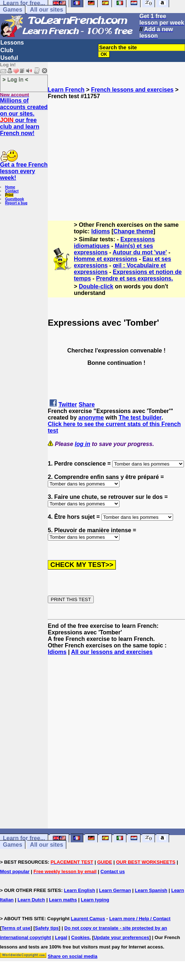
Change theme (133, 231)
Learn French (66, 90)
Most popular (15, 871)
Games (12, 10)
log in (83, 444)
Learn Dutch (31, 900)
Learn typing (95, 900)
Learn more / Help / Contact (140, 919)
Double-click (96, 286)
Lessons (12, 43)
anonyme (91, 418)
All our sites (47, 10)
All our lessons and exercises (112, 652)
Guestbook (14, 199)
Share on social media (73, 956)
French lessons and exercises (133, 90)
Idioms (101, 231)
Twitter (68, 404)
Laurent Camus (88, 919)
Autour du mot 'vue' (140, 252)
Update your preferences (121, 937)
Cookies (81, 937)
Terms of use (16, 928)
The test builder (140, 418)
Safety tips (47, 928)
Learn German (115, 890)
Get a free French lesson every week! (24, 171)
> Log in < (15, 79)
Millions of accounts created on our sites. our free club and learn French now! (24, 117)
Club (7, 50)
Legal (61, 937)
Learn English (80, 890)
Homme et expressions (106, 259)
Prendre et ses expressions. (134, 278)
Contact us (113, 871)
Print (9, 195)
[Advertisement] (116, 150)
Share (87, 404)
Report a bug (16, 203)
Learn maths (63, 900)
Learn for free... (24, 838)
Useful (9, 58)
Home (10, 187)
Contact (12, 191)
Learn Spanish (151, 890)
